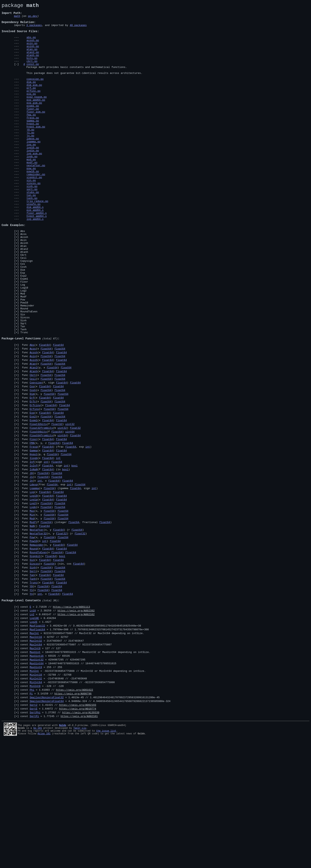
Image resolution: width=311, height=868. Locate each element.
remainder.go (36, 209)
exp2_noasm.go (37, 116)
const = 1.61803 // (57, 813)
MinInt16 (36, 796)
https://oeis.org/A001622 (74, 813)
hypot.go (33, 148)
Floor (24, 338)
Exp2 (24, 330)
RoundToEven (29, 373)
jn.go (30, 162)
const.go (33, 76)
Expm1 (24, 334)
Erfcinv (35, 483)
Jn (31, 571)
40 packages (78, 30)
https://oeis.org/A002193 (78, 830)
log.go (31, 173)
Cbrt (24, 305)
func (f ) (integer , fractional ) (66, 619)
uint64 (70, 514)
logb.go (32, 187)
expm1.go (33, 126)
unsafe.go (34, 244)
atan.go (32, 59)
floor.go (33, 130)
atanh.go (33, 66)
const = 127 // (41, 765)
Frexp (33, 531)
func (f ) (48, 505)
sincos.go (34, 219)
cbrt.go (32, 73)
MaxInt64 (36, 761)
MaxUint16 (36, 774)
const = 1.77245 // (59, 844)
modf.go (32, 194)
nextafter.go (36, 198)
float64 (44, 413)
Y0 (31, 693)
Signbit (35, 658)
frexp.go (33, 141)
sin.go (31, 216)
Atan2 (24, 298)
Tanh (24, 395)
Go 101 (38, 855)
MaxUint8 (36, 787)
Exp (23, 327)
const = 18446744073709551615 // (85, 769)
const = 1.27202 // (60, 839)
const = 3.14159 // (56, 817)
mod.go (31, 191)
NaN (32, 623)
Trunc (24, 398)
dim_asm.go (34, 101)
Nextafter (36, 627)
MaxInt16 (36, 752)
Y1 (31, 697)
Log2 (24, 348)
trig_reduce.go (37, 241)
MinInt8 (35, 809)
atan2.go (33, 62)
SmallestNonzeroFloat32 (47, 822)
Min (32, 610)
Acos (24, 280)
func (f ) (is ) (45, 557)
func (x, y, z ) (47, 527)
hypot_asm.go (36, 152)
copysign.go (35, 94)
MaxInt (34, 747)
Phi (32, 813)
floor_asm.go (36, 134)
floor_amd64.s (37, 255)
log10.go (33, 177)
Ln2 (32, 726)
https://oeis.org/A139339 (81, 839)
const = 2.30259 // (58, 721)
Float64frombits (41, 518)
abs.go (31, 44)
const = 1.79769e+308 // (85, 743)
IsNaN (33, 557)
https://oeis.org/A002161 (79, 844)
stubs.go (33, 230)
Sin (23, 377)
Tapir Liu (80, 855)
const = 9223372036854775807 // (82, 747)
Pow (23, 359)
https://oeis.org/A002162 (76, 726)
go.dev (33, 19)
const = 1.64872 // (58, 835)
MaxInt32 (36, 756)
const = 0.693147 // (58, 726)
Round (24, 370)
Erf (32, 474)
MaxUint (35, 769)
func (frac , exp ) (53, 575)
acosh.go (33, 48)
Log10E (34, 730)
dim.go (31, 98)
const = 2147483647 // (52, 756)
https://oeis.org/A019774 (78, 835)
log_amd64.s (35, 262)
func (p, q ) (46, 540)
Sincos (25, 380)
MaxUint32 (36, 778)
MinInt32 (36, 800)
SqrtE (33, 835)
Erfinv (34, 488)
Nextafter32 (38, 632)
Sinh (24, 384)
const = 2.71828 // (55, 717)
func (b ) (51, 509)
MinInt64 (36, 804)
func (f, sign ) (51, 457)
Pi (31, 817)
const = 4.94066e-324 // (96, 826)
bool (74, 553)
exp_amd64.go (36, 119)
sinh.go (32, 223)
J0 (31, 562)
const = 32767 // (44, 752)
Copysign (27, 313)
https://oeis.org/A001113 (71, 717)
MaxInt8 (35, 765)
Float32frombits (41, 509)
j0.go (30, 155)
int (88, 531)
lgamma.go (34, 169)
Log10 (24, 345)
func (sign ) (41, 549)
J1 (31, 566)
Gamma (33, 536)
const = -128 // (42, 809)
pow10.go (33, 205)
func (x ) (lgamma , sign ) (59, 579)
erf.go (31, 105)
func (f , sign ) (49, 553)
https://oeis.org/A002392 (76, 721)
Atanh (24, 302)
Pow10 (24, 363)
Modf (24, 355)
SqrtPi (34, 844)
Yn (31, 702)
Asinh (24, 291)
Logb (33, 601)
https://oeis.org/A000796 (73, 817)
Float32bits (38, 505)
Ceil (24, 309)
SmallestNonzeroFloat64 (47, 826)
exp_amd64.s (35, 252)
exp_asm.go (34, 123)
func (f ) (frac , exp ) (56, 531)
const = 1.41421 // (58, 830)
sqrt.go (32, 227)
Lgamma (34, 579)
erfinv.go (34, 109)
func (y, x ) (46, 439)
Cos (23, 316)
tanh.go (32, 237)
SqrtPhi (35, 839)
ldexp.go (33, 166)
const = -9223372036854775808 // (83, 791)
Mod (23, 352)
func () (35, 623)
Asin (24, 288)
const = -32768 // (46, 796)
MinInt (34, 791)
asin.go (32, 51)
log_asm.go (34, 184)
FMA (32, 527)
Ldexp (33, 575)
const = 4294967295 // (53, 778)
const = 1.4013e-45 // (90, 822)
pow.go (31, 202)
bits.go (32, 69)
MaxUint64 (36, 782)
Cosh (24, 320)
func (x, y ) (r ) (52, 627)
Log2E (33, 734)
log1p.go (33, 180)
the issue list (106, 859)
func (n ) (41, 640)
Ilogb (33, 544)
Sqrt (24, 388)
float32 (57, 505)
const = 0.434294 (38, 730)
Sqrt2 (33, 830)
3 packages (34, 30)
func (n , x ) (47, 571)
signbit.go (34, 212)
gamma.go (33, 144)
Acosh (24, 284)
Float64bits (38, 514)
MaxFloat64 (37, 743)
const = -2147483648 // (54, 800)
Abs (23, 277)
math (17, 19)
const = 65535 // (45, 774)
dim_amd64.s (35, 248)
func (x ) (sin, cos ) (53, 667)
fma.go (31, 137)
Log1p (33, 592)
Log (23, 341)
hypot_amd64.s (37, 259)
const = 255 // (41, 787)
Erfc (33, 479)
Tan (23, 391)
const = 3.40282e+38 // (81, 739)
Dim (23, 323)
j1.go (30, 159)
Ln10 (33, 721)
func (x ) (42, 413)
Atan (24, 295)
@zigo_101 (44, 862)
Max (32, 605)
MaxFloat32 (37, 739)
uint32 (70, 505)
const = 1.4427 (36, 734)
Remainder (27, 366)
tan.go (31, 234)
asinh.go (33, 55)
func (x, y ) (44, 470)
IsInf (33, 553)
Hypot (33, 540)
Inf (32, 549)
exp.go (31, 112)
